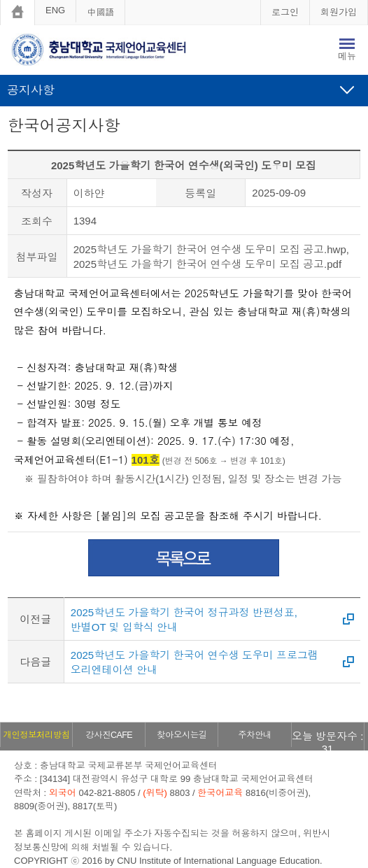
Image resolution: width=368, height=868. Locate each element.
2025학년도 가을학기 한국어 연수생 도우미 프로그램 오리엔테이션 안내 (194, 662)
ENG (55, 10)
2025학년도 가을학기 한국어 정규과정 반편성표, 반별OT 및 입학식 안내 (184, 620)
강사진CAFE (108, 735)
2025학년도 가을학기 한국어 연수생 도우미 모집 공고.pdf (207, 264)
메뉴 (347, 56)
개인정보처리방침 (37, 735)
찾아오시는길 (182, 735)
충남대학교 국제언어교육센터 (109, 52)
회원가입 (339, 12)
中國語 (100, 12)
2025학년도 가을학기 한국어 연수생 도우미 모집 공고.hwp (210, 249)
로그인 (285, 12)
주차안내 (255, 735)
